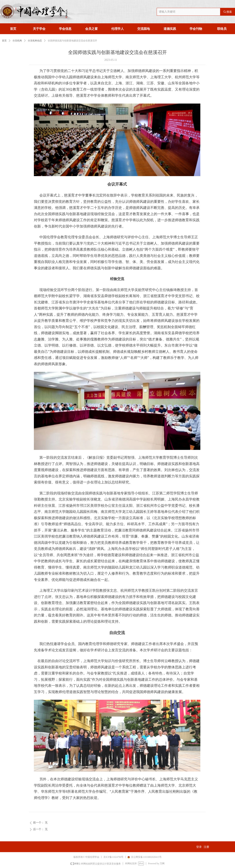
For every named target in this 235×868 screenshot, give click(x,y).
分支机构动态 (35, 41)
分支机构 (17, 41)
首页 (4, 41)
